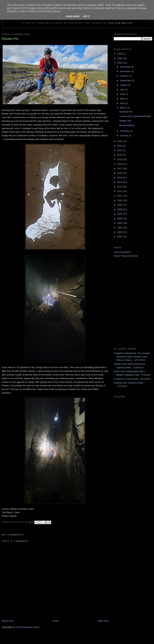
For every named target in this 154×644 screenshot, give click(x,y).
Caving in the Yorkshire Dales (129, 383)
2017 (120, 169)
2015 (120, 178)
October (124, 76)
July (122, 90)
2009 (120, 205)
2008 (120, 209)
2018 (120, 164)
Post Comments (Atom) (28, 627)
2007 (120, 214)
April (123, 103)
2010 (120, 200)
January (124, 135)
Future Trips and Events (126, 256)
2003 (120, 232)
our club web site (121, 23)
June (123, 94)
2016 (120, 173)
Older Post (103, 621)
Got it (86, 16)
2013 (120, 187)
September (126, 80)
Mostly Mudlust (127, 125)
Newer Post (8, 621)
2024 (120, 63)
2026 (120, 54)
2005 (120, 223)
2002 (120, 237)
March (124, 108)
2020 (120, 155)
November (126, 71)
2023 (120, 141)
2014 (120, 182)
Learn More (72, 16)
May (122, 99)
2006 (120, 218)
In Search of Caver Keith (126, 379)
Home (56, 621)
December (126, 67)
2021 (120, 150)
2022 (120, 146)
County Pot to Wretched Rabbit (135, 116)
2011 (120, 196)
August (124, 85)
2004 (120, 228)
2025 (120, 58)
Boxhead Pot (126, 112)
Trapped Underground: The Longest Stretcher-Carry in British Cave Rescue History (132, 357)
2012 (120, 191)
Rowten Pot (125, 121)
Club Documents (122, 252)
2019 (120, 159)
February (125, 131)
